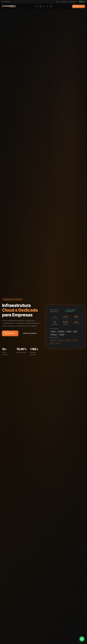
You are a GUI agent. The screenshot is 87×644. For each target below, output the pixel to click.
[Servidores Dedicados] (51, 6)
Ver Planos (10, 333)
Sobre (58, 2)
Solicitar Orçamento (30, 333)
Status (82, 2)
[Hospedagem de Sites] (40, 6)
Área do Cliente (79, 6)
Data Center (65, 2)
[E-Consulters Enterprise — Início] (9, 6)
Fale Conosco (73, 2)
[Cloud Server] (37, 6)
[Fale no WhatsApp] (82, 639)
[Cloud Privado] (44, 6)
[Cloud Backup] (47, 6)
